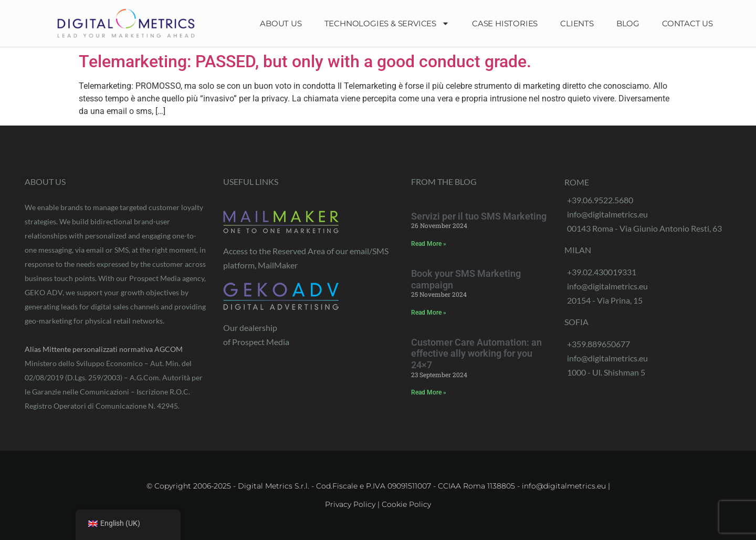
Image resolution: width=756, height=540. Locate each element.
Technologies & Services (387, 23)
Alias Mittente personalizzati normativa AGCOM (104, 349)
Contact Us (687, 23)
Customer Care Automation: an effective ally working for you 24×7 (476, 354)
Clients (577, 23)
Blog (628, 23)
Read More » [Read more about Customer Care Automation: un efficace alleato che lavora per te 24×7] (429, 392)
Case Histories (505, 23)
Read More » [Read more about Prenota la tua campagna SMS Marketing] (429, 313)
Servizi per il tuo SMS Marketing (479, 216)
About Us (281, 23)
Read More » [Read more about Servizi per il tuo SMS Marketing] (429, 244)
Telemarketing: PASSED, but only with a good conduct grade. (305, 61)
